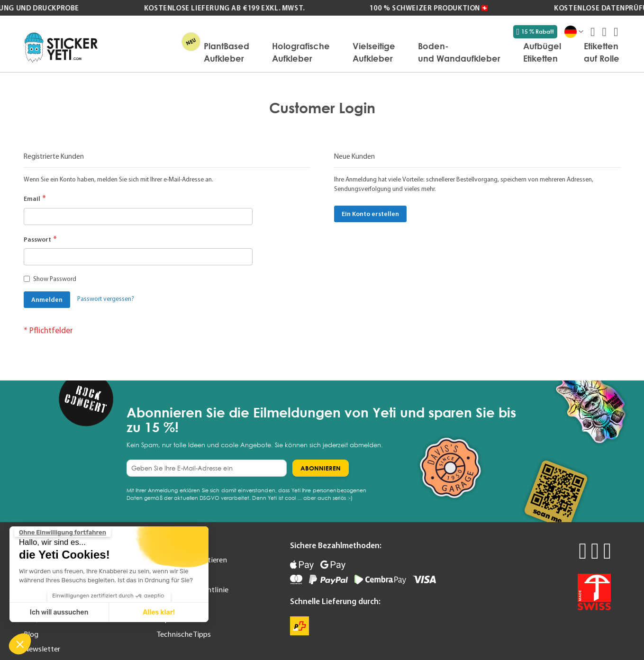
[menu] (363, 52)
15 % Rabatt (535, 32)
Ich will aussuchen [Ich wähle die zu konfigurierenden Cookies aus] (59, 612)
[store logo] (61, 48)
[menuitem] (227, 52)
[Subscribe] (321, 468)
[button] (20, 644)
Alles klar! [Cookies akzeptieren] (159, 612)
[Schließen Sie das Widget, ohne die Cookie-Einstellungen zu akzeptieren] (63, 533)
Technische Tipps (184, 634)
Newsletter (42, 649)
